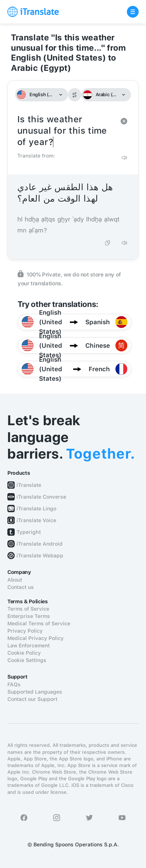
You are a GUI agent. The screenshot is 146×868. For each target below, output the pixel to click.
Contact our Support (32, 699)
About (15, 580)
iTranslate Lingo (36, 509)
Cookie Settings (27, 660)
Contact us (21, 587)
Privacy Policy (25, 631)
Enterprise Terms (29, 616)
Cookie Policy (24, 653)
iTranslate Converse (41, 497)
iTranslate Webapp (40, 556)
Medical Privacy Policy (35, 638)
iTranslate (29, 485)
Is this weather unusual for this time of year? (66, 131)
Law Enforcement (29, 645)
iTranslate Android (40, 544)
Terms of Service (28, 609)
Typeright (29, 532)
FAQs (14, 684)
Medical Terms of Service (39, 623)
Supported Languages (35, 692)
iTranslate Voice (36, 520)
